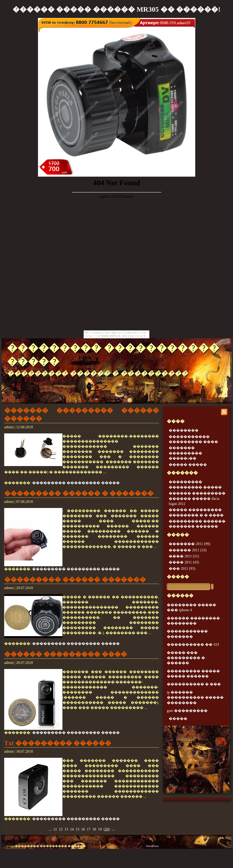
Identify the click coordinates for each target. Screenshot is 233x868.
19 (100, 829)
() (107, 829)
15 (77, 829)
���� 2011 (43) (184, 562)
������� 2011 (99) (189, 544)
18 (94, 829)
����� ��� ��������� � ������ (186, 658)
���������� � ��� (194, 684)
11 (55, 829)
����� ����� (188, 465)
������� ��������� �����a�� (185, 453)
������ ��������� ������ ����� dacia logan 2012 (197, 498)
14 (72, 829)
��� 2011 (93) (182, 568)
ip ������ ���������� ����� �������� (195, 697)
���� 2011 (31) (184, 556)
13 (66, 829)
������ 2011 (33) (188, 550)
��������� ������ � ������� (79, 493)
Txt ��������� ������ (58, 743)
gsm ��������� (187, 711)
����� (178, 577)
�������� (184, 430)
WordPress (152, 846)
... (50, 829)
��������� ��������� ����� (76, 483)
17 (89, 829)
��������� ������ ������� (75, 580)
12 (61, 829)
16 (83, 829)
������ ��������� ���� (66, 654)
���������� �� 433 (193, 644)
